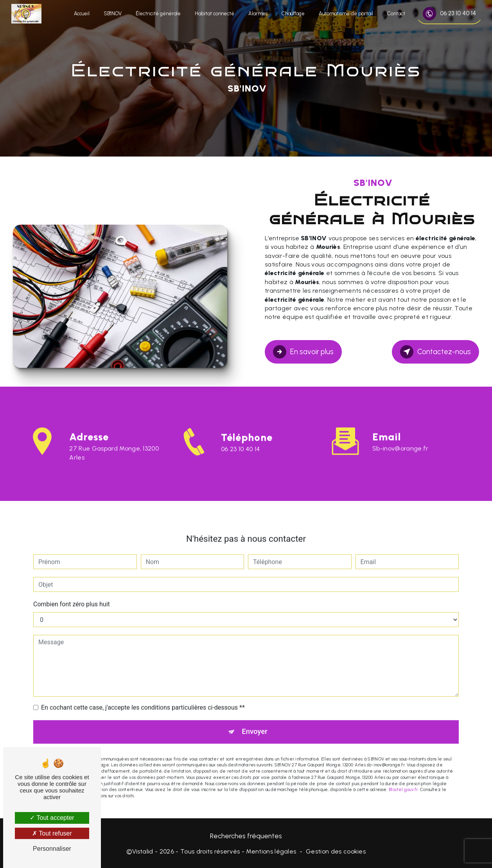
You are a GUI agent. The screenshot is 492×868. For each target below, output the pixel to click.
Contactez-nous (435, 351)
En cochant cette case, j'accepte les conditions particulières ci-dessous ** (143, 698)
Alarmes (257, 14)
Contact (395, 14)
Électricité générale (157, 14)
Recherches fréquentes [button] (246, 835)
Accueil (81, 14)
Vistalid (143, 851)
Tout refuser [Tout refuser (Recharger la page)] (52, 833)
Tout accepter (52, 818)
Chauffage (292, 14)
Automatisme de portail (345, 14)
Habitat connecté (214, 14)
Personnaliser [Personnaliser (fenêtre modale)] (52, 849)
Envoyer (255, 722)
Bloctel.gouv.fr (403, 780)
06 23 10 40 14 (449, 14)
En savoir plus (303, 351)
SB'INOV (112, 14)
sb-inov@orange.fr (400, 439)
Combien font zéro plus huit (72, 595)
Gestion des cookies (336, 851)
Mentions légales (271, 851)
